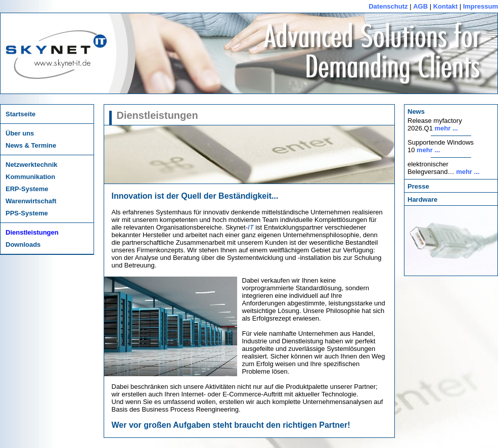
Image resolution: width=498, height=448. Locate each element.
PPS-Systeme (27, 213)
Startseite (20, 114)
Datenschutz (388, 6)
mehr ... (446, 128)
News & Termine (31, 145)
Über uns (20, 133)
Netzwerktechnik (32, 165)
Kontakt (445, 6)
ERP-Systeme (27, 189)
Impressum (481, 6)
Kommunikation (30, 177)
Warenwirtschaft (31, 201)
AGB (420, 6)
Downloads (23, 244)
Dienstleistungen (32, 232)
